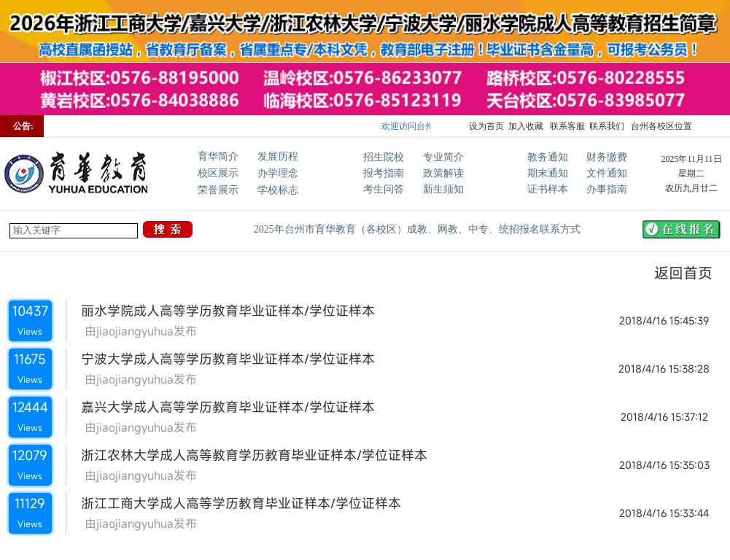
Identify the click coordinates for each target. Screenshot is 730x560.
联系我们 (607, 126)
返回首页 (675, 273)
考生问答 (384, 189)
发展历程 (278, 156)
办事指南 (607, 189)
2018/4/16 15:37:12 (664, 417)
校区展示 (218, 173)
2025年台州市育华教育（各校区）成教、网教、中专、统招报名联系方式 (417, 229)
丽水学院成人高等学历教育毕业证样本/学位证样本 (221, 311)
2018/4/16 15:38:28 (664, 369)
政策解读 (443, 173)
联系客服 (566, 126)
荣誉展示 (218, 190)
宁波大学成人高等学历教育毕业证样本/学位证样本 (221, 359)
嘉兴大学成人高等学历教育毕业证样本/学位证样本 (221, 407)
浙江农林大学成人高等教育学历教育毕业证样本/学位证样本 (247, 455)
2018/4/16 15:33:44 (664, 513)
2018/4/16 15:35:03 (664, 465)
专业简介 (443, 157)
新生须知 (443, 189)
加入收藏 (526, 126)
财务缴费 (607, 157)
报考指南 (384, 173)
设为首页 (486, 126)
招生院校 (384, 157)
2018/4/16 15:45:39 (664, 320)
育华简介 (218, 156)
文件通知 (607, 173)
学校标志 (278, 190)
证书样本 (548, 189)
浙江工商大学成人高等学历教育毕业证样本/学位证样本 (234, 503)
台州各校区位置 (660, 126)
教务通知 (548, 157)
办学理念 (278, 173)
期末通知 (548, 173)
